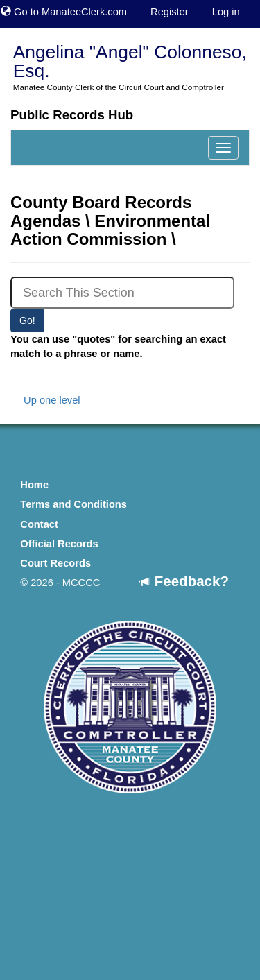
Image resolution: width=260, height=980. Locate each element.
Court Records (55, 563)
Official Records (59, 544)
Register (170, 12)
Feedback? (184, 581)
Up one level (45, 400)
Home (34, 485)
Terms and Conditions (73, 504)
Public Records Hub (72, 115)
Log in (226, 12)
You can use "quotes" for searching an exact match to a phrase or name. (118, 346)
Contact (39, 524)
